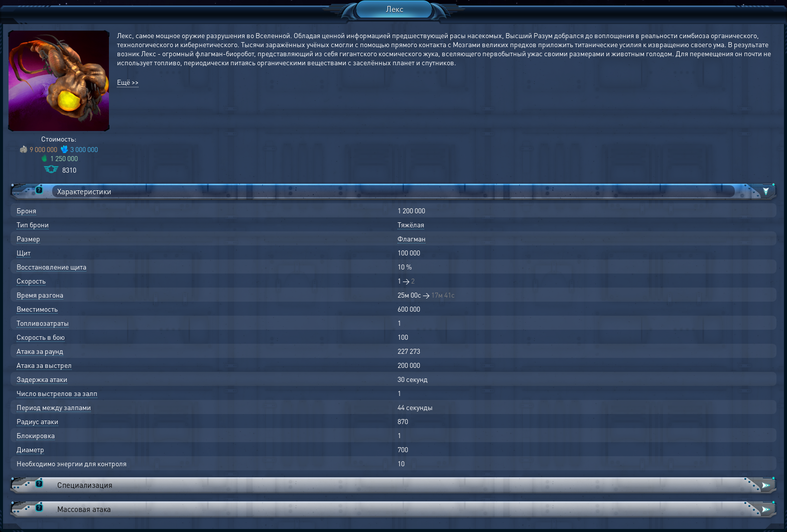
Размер (28, 238)
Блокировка (36, 435)
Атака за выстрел (44, 365)
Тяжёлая (411, 224)
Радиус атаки (37, 421)
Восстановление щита (51, 267)
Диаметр (30, 449)
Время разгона (40, 295)
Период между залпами (54, 407)
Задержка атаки (42, 379)
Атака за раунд (40, 351)
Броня (26, 210)
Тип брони (33, 224)
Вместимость (37, 309)
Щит (24, 252)
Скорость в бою (41, 337)
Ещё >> (128, 82)
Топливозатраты (43, 323)
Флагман (412, 238)
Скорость (31, 281)
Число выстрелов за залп (57, 393)
